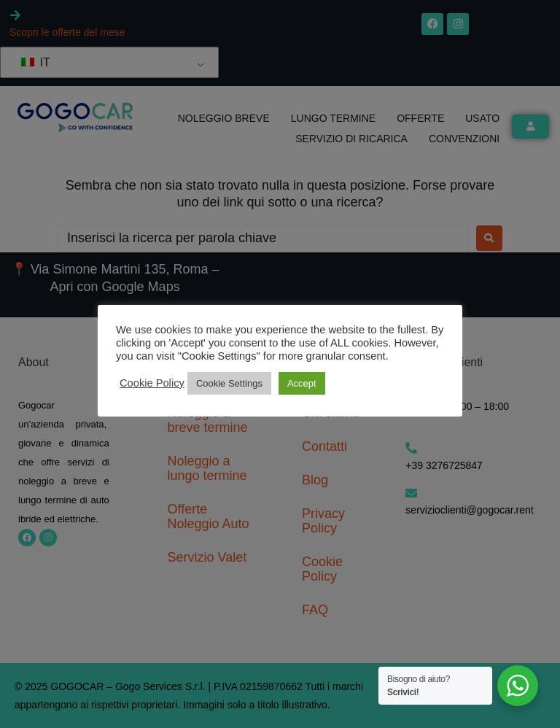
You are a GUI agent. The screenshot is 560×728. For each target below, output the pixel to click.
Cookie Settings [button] (229, 383)
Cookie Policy (152, 383)
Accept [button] (302, 383)
